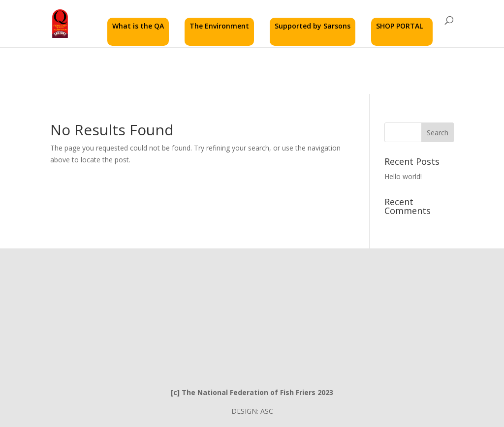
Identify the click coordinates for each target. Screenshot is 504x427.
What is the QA (138, 26)
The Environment (219, 26)
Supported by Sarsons (313, 26)
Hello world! (403, 176)
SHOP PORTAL (399, 26)
